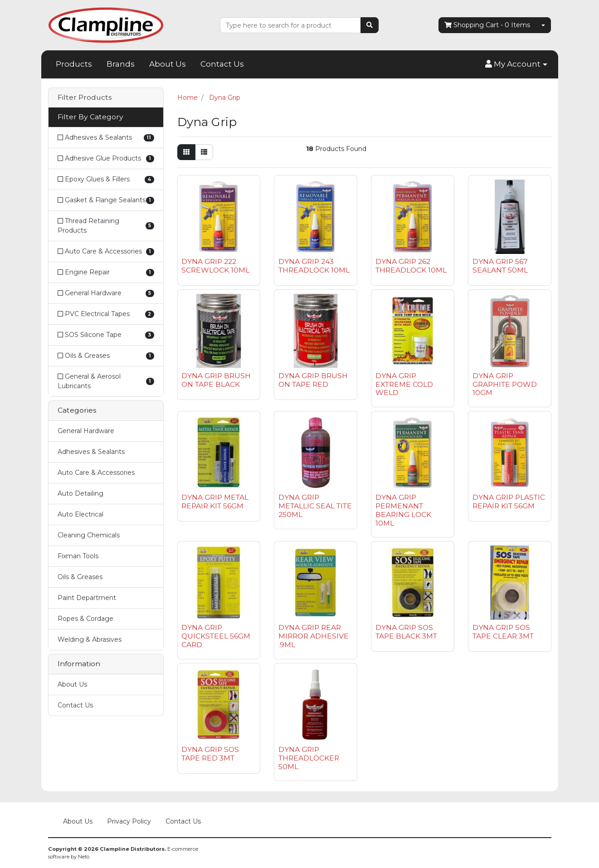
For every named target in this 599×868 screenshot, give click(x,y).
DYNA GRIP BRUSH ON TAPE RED (313, 380)
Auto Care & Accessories (96, 473)
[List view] (204, 152)
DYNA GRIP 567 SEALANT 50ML (500, 266)
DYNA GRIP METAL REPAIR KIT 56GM (215, 502)
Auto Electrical (80, 514)
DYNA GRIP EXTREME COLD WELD (404, 384)
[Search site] (370, 25)
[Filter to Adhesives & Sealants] (106, 138)
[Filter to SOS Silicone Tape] (106, 335)
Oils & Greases (80, 577)
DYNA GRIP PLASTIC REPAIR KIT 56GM (509, 502)
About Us (168, 64)
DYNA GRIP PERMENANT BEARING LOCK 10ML (403, 510)
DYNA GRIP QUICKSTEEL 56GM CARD (216, 636)
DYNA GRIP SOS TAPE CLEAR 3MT (503, 632)
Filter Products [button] (85, 98)
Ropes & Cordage (85, 619)
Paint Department (87, 598)
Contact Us (222, 64)
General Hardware (86, 431)
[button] (516, 64)
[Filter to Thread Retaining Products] (106, 226)
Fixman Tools (78, 556)
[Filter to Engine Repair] (106, 272)
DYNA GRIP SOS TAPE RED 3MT (210, 754)
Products (74, 64)
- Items (487, 25)
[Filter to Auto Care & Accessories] (106, 251)
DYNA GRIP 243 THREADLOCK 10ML (314, 266)
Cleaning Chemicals (89, 535)
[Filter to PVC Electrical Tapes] (106, 314)
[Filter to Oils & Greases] (106, 356)
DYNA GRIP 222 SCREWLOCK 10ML (215, 266)
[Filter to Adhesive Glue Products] (106, 158)
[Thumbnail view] (186, 152)
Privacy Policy (129, 821)
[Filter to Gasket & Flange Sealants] (106, 200)
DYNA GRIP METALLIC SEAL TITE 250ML (315, 506)
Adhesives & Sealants (91, 452)
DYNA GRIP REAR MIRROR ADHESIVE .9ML (314, 636)
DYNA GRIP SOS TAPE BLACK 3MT (406, 632)
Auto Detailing (80, 493)
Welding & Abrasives (90, 639)
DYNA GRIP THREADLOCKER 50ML (309, 758)
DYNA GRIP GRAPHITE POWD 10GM (505, 384)
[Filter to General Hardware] (106, 293)
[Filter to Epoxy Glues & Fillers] (106, 179)
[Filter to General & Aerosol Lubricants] (106, 381)
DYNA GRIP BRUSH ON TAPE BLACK (216, 380)
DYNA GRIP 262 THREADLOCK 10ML (411, 266)
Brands (121, 64)
